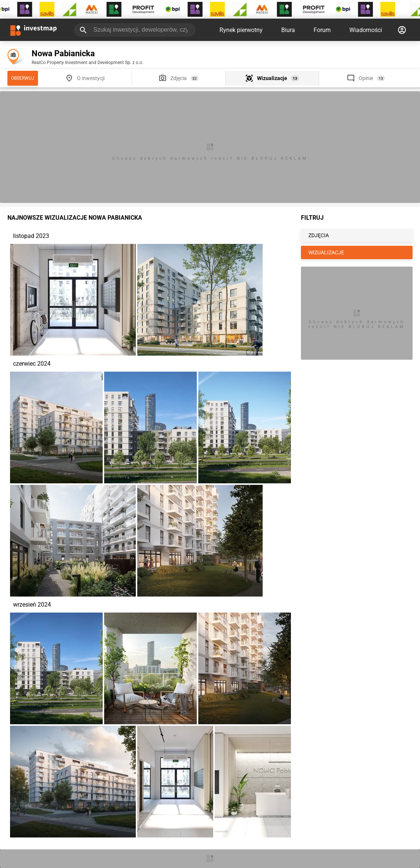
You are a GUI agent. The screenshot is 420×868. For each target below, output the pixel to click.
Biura (288, 30)
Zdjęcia (179, 78)
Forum (322, 30)
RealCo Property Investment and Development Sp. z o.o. (87, 63)
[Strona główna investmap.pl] (33, 30)
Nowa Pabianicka (63, 53)
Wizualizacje (272, 78)
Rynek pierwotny (241, 30)
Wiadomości (366, 30)
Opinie (366, 78)
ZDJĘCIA (319, 235)
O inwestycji (91, 78)
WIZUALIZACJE (326, 252)
